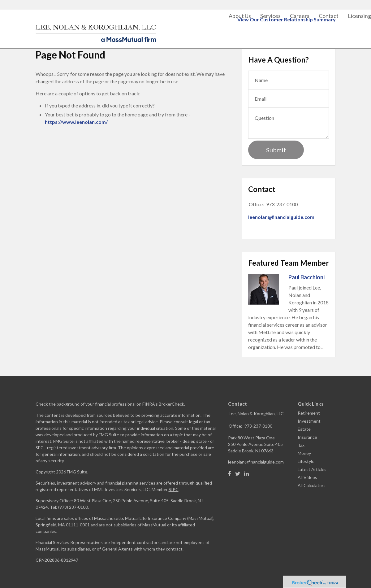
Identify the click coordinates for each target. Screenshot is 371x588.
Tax (301, 445)
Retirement (309, 413)
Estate (304, 429)
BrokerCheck (171, 404)
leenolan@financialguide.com (281, 217)
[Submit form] (276, 150)
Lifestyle (306, 461)
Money (304, 453)
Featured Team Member (289, 263)
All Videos (307, 477)
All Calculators (312, 485)
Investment (309, 421)
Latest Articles (312, 469)
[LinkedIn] (246, 474)
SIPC (174, 489)
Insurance (307, 437)
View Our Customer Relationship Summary (287, 4)
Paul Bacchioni (306, 277)
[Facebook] (230, 474)
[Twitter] (238, 474)
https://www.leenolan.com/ (76, 122)
